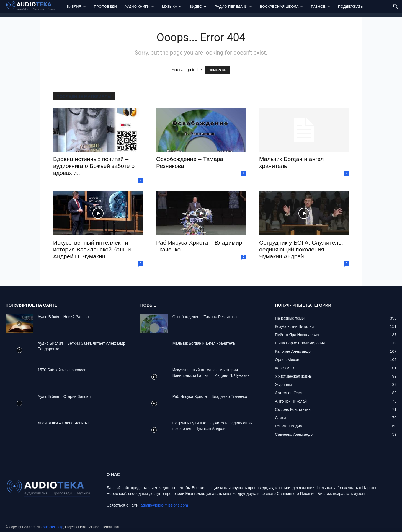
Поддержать (351, 7)
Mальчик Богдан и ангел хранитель (204, 343)
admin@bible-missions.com (164, 505)
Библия (76, 7)
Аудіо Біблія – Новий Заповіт (63, 317)
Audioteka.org (53, 527)
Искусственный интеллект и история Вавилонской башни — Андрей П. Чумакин (96, 249)
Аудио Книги (139, 7)
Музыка (172, 7)
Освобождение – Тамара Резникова (205, 317)
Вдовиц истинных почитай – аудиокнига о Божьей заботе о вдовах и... (94, 166)
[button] (395, 7)
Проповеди (105, 7)
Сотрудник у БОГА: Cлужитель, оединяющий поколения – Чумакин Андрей (301, 249)
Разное (320, 7)
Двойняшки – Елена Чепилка (64, 423)
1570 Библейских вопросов (62, 370)
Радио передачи (233, 7)
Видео (198, 7)
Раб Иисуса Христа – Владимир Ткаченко (210, 396)
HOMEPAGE (217, 70)
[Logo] (34, 7)
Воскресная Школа (282, 7)
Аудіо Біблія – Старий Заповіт (64, 396)
